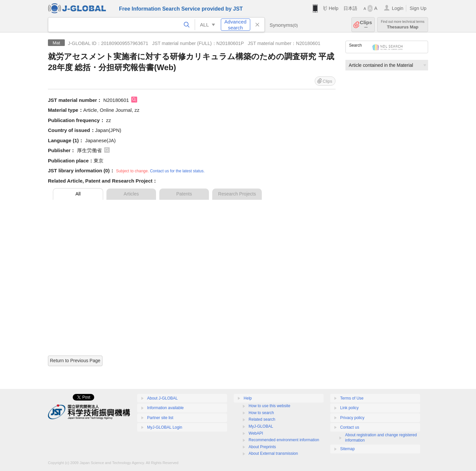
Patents (184, 194)
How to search (261, 413)
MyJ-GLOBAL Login (165, 427)
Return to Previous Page (75, 361)
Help (333, 8)
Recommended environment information (284, 440)
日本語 (350, 8)
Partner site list (160, 418)
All (78, 194)
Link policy (349, 408)
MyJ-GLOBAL (261, 426)
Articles (131, 194)
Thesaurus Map (403, 25)
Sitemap (347, 449)
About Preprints (262, 447)
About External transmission (273, 453)
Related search (262, 419)
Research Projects (237, 194)
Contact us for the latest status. (177, 171)
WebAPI (256, 433)
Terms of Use (352, 398)
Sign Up (418, 8)
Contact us (350, 427)
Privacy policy (352, 418)
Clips (366, 25)
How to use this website (269, 406)
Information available (165, 408)
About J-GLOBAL (162, 398)
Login (397, 8)
